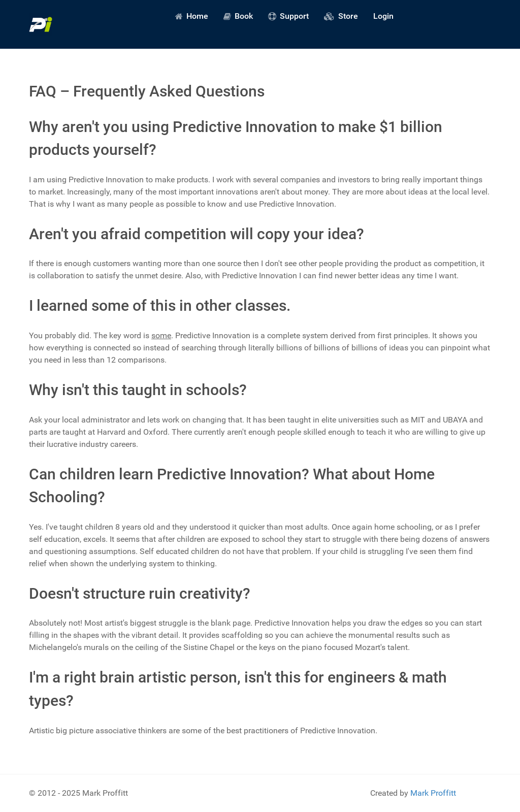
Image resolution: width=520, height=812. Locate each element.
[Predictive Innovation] (41, 24)
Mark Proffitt (433, 793)
